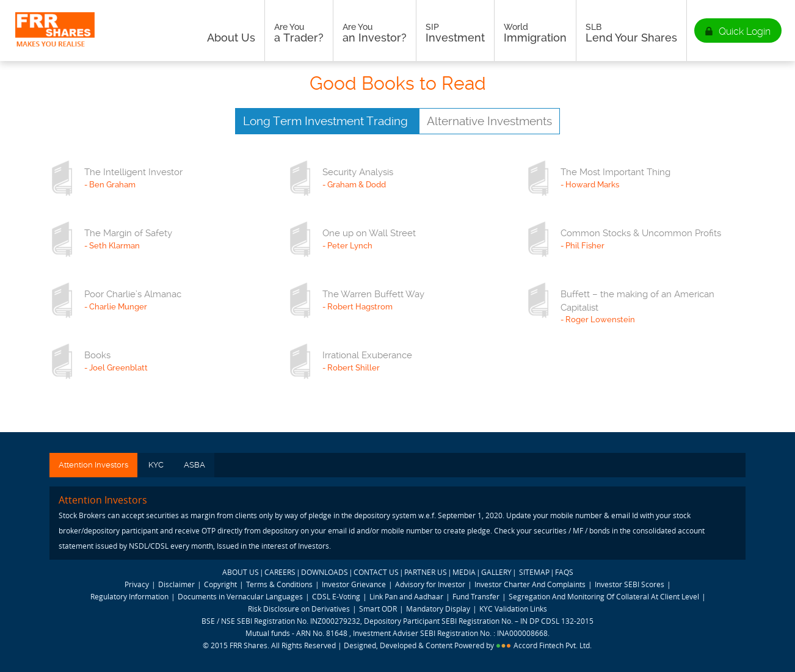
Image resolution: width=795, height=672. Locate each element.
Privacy (137, 584)
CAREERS (280, 572)
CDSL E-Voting (337, 596)
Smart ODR (378, 609)
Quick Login (745, 31)
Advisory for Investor (430, 584)
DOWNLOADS (325, 572)
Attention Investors (93, 465)
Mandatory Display (438, 609)
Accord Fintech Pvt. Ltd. (553, 645)
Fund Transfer (477, 596)
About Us (231, 33)
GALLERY (496, 572)
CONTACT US (376, 572)
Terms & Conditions (279, 584)
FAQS (564, 572)
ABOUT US (241, 572)
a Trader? (299, 33)
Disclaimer (176, 584)
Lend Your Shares (631, 33)
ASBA (194, 465)
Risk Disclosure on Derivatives (299, 609)
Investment (455, 33)
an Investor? (375, 33)
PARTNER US (426, 572)
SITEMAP (534, 572)
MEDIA (464, 572)
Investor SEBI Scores (630, 584)
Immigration (535, 33)
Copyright (220, 584)
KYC (156, 465)
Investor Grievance (354, 584)
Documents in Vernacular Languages (240, 596)
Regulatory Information (129, 596)
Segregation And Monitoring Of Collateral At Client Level (605, 596)
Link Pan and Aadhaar (406, 596)
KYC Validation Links (513, 609)
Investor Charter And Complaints (530, 584)
